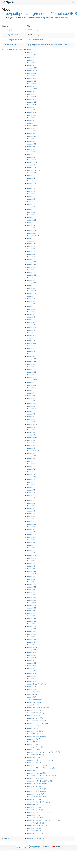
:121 (31, 217)
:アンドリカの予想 (36, 713)
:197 (31, 582)
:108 (31, 141)
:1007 (31, 84)
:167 (31, 448)
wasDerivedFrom (9, 45)
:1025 (31, 118)
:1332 (31, 293)
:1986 (31, 603)
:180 (31, 503)
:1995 (31, 629)
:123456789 (33, 236)
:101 (31, 92)
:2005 (31, 660)
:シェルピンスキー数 (36, 789)
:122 (31, 223)
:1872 (31, 535)
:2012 (31, 676)
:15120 (32, 380)
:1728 (31, 474)
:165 (31, 443)
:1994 (31, 626)
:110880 (32, 162)
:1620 (31, 432)
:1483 (31, 362)
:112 (31, 178)
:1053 (31, 131)
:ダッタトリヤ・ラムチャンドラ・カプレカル (44, 820)
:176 (31, 487)
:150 (31, 369)
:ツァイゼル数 (34, 828)
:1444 (31, 343)
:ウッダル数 (33, 726)
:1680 (31, 456)
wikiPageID (7, 30)
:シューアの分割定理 (36, 791)
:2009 (31, 668)
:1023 (31, 113)
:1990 (31, 616)
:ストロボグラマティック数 (38, 802)
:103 (31, 120)
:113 (31, 181)
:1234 (31, 233)
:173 (31, 480)
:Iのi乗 (31, 687)
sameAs (8, 838)
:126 (31, 249)
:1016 (31, 105)
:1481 (31, 359)
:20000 (32, 647)
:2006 (31, 663)
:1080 (31, 144)
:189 (31, 542)
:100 (31, 63)
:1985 (31, 600)
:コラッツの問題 (35, 778)
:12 (30, 210)
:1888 (31, 540)
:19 (30, 545)
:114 (31, 186)
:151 (31, 375)
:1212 (31, 220)
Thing (16, 18)
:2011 (31, 673)
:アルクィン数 (34, 710)
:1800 (31, 506)
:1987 (31, 605)
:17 (30, 461)
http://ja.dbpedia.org (39, 18)
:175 (31, 485)
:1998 (31, 637)
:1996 (31, 632)
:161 (31, 427)
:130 (31, 272)
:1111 (31, 168)
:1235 (31, 238)
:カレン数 (33, 744)
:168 (31, 453)
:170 (31, 464)
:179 (31, 498)
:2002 (31, 653)
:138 (31, 309)
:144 (31, 338)
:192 (31, 561)
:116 (31, 196)
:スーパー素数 (34, 807)
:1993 (31, 624)
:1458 (31, 348)
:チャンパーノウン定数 (37, 826)
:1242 (31, 244)
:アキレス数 (33, 705)
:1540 (31, 396)
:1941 (31, 571)
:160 (31, 419)
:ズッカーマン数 (35, 810)
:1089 (31, 147)
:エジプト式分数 (35, 731)
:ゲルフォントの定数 (36, 773)
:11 (30, 154)
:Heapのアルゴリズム (37, 684)
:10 (30, 60)
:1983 (31, 595)
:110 (31, 157)
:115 (31, 189)
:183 (31, 514)
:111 (31, 165)
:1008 (31, 86)
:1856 (31, 524)
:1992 (31, 621)
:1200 (31, 215)
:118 (31, 204)
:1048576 (33, 126)
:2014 (31, 681)
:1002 (31, 76)
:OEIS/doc (33, 694)
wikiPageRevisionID (10, 35)
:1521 (31, 385)
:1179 (31, 202)
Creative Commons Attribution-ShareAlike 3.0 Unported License (56, 849)
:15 (30, 367)
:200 (31, 642)
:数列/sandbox (34, 700)
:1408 (31, 322)
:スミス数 (33, 805)
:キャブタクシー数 (36, 755)
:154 (31, 393)
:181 (31, 508)
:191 (31, 553)
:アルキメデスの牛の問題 (38, 708)
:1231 (31, 230)
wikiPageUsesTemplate (12, 40)
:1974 (31, 584)
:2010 (31, 671)
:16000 (32, 424)
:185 (31, 521)
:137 (31, 306)
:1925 (31, 563)
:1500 (31, 372)
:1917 (31, 556)
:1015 (31, 102)
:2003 (31, 655)
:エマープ (33, 734)
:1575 (31, 409)
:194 (31, 569)
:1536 (31, 390)
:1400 (31, 320)
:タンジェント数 (35, 818)
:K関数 (32, 689)
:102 (31, 110)
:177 (31, 490)
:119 (31, 207)
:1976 (31, 587)
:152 (31, 383)
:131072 (32, 280)
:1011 (31, 97)
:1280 (31, 259)
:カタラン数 (33, 742)
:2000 (31, 645)
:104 (31, 123)
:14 (30, 314)
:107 (31, 139)
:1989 (31, 611)
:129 (31, 267)
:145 (31, 346)
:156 (31, 401)
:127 (31, 254)
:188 (31, 537)
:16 (30, 417)
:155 (31, 398)
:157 (31, 406)
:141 (31, 325)
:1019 (31, 107)
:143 (31, 335)
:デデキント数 (34, 831)
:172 (31, 472)
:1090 (31, 152)
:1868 (31, 529)
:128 (31, 257)
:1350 (31, 301)
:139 (31, 312)
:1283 (31, 262)
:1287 (31, 265)
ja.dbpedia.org (64, 18)
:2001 (31, 650)
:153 (31, 388)
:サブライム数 (34, 786)
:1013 (31, 99)
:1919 (31, 558)
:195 (31, 576)
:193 (31, 566)
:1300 (31, 275)
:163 (31, 435)
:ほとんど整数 (34, 702)
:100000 (32, 71)
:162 (31, 430)
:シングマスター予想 (36, 797)
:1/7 (31, 57)
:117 (31, 199)
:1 (30, 52)
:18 (30, 500)
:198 (31, 590)
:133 (31, 288)
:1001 (31, 73)
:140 (31, 317)
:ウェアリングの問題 (36, 721)
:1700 (31, 466)
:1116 (31, 175)
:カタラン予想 (34, 739)
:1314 (31, 283)
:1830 (31, 516)
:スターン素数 (34, 799)
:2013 (31, 679)
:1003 (31, 78)
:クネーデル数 (34, 763)
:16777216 (33, 451)
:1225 (31, 225)
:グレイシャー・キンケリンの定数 (41, 768)
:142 (31, 330)
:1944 (31, 574)
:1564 (31, 403)
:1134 (31, 183)
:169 (31, 459)
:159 (31, 414)
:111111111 (33, 170)
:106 (31, 133)
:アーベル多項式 (35, 715)
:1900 (31, 550)
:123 (31, 228)
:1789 (31, 495)
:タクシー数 (33, 815)
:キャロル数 (33, 757)
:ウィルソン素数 (35, 718)
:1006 (31, 81)
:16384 (32, 438)
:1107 (31, 160)
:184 (31, 519)
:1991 (31, 618)
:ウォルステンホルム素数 (38, 723)
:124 (31, 241)
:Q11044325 (35, 838)
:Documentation (35, 40)
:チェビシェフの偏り (36, 823)
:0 (30, 50)
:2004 (31, 658)
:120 (31, 212)
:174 (31, 482)
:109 (31, 149)
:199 (31, 613)
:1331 (31, 291)
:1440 (31, 341)
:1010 (31, 94)
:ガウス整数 (33, 750)
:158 (31, 411)
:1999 (31, 639)
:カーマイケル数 (35, 747)
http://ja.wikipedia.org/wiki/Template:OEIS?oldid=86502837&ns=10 (48, 45)
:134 (31, 296)
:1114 (31, 173)
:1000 (31, 65)
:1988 (31, 608)
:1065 (31, 136)
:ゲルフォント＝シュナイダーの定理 (41, 776)
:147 (31, 354)
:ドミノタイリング (36, 833)
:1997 (31, 634)
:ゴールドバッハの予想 (37, 784)
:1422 (31, 333)
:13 (30, 270)
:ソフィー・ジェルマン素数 (38, 812)
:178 (31, 493)
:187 (31, 532)
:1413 (31, 327)
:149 (31, 364)
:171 (31, 469)
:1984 (31, 597)
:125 (31, 246)
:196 (31, 579)
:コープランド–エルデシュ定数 (40, 781)
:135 (31, 299)
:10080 (32, 89)
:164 (31, 440)
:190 (31, 548)
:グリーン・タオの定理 (37, 765)
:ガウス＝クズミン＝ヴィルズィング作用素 (44, 752)
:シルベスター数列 (36, 794)
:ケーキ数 (33, 770)
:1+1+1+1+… (34, 55)
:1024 (31, 115)
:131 (31, 278)
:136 (31, 304)
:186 (31, 527)
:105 (31, 128)
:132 (31, 286)
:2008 (31, 666)
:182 (31, 511)
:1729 (31, 477)
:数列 (31, 697)
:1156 (31, 194)
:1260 (31, 251)
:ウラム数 (33, 729)
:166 (31, 445)
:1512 (31, 377)
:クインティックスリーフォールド (41, 760)
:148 (31, 356)
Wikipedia (24, 849)
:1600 (31, 422)
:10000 (32, 68)
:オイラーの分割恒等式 (37, 736)
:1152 (31, 191)
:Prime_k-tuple (34, 692)
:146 (31, 351)
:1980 (31, 592)
